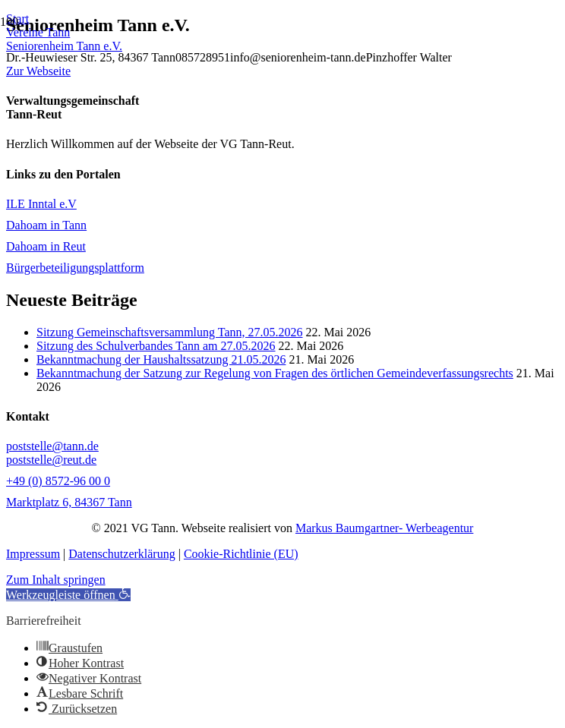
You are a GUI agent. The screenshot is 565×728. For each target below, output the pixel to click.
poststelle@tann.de (52, 446)
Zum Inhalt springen (56, 580)
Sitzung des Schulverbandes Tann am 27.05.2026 (156, 346)
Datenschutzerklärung (122, 554)
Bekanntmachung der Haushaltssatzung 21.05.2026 (161, 359)
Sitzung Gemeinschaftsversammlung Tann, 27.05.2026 (170, 332)
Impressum (33, 554)
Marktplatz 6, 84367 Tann (69, 502)
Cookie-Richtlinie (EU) (241, 554)
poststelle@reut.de (51, 460)
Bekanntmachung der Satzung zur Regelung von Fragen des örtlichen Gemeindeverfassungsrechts (275, 373)
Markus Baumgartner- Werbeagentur (384, 528)
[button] (68, 595)
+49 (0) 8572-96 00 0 (58, 481)
